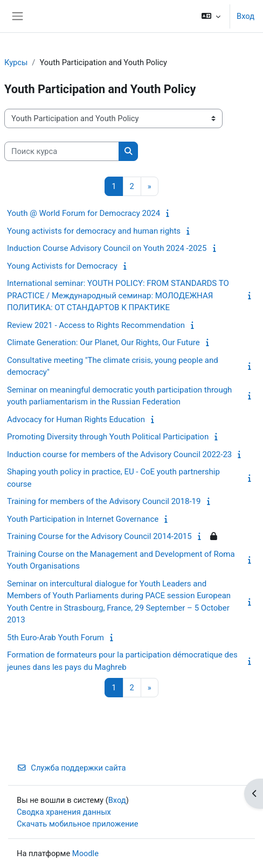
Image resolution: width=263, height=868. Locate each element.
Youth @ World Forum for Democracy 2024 (84, 213)
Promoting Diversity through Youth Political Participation (108, 437)
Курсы (16, 62)
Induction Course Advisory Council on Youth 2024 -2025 (107, 248)
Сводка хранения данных (64, 812)
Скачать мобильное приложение (78, 824)
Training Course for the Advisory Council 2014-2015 (99, 536)
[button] (211, 16)
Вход (245, 16)
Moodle (85, 853)
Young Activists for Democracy (62, 266)
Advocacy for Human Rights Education (76, 419)
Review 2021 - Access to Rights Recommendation (96, 325)
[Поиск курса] (62, 151)
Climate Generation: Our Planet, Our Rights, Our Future (103, 342)
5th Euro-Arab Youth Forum (56, 638)
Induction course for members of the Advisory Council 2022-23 (119, 454)
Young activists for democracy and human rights (94, 231)
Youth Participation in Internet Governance (83, 519)
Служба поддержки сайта (71, 768)
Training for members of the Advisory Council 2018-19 (104, 501)
